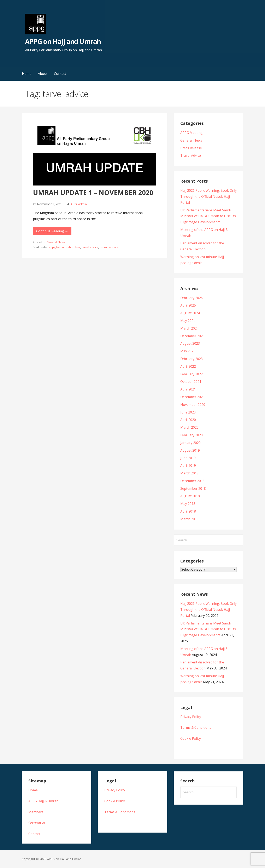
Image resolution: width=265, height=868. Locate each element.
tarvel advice (90, 247)
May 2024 (188, 321)
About (43, 74)
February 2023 (192, 359)
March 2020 (189, 427)
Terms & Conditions (196, 727)
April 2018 (188, 511)
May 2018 (188, 504)
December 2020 (192, 397)
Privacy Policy (191, 717)
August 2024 (190, 313)
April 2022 (188, 366)
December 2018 (192, 481)
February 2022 (192, 374)
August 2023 (190, 343)
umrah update (109, 247)
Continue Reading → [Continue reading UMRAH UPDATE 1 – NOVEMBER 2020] (52, 231)
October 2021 (191, 382)
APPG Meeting (192, 133)
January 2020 (190, 443)
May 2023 (188, 351)
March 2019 (189, 473)
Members (36, 812)
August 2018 (190, 496)
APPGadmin (79, 204)
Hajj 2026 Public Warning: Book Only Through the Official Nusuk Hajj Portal (208, 196)
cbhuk (76, 247)
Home (27, 74)
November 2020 (193, 405)
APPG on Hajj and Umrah (63, 41)
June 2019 (188, 458)
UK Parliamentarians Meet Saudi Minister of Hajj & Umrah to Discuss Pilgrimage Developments (208, 216)
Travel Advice (191, 155)
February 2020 (192, 435)
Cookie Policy (191, 738)
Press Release (191, 148)
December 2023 (192, 336)
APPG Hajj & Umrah (43, 801)
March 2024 (189, 328)
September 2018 (193, 489)
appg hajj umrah (60, 247)
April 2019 (188, 466)
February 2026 (192, 298)
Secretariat (37, 823)
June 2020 (188, 412)
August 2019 (190, 450)
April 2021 (188, 389)
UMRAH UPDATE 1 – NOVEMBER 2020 (93, 192)
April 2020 (188, 420)
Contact (60, 74)
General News (56, 242)
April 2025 (188, 305)
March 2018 (189, 519)
